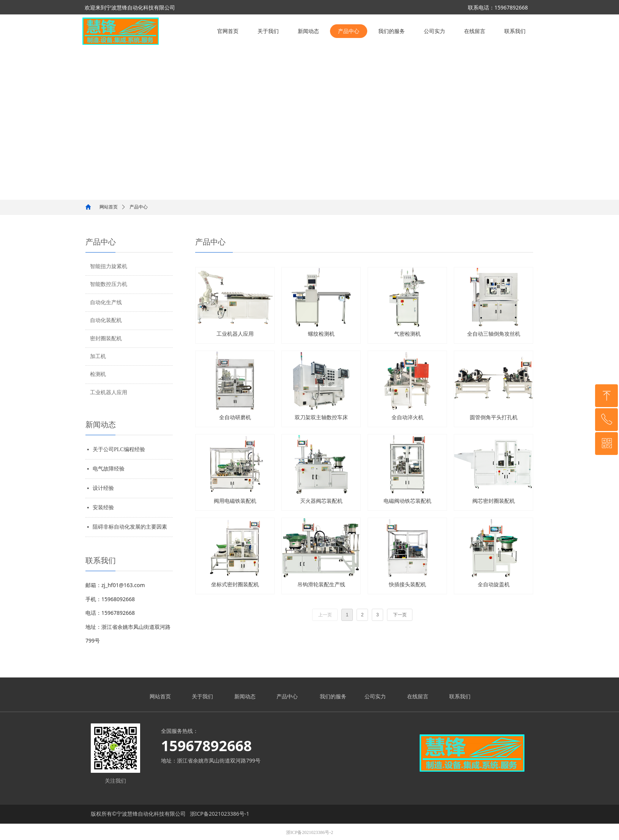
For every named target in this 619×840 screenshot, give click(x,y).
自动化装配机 (106, 320)
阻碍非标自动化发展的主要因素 (130, 527)
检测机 (98, 374)
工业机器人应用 (109, 392)
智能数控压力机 (109, 284)
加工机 (98, 356)
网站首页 (109, 207)
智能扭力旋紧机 (109, 266)
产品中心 (139, 207)
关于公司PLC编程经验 (119, 449)
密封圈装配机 (106, 339)
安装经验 (103, 508)
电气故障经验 (109, 469)
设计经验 (103, 488)
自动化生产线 (106, 302)
